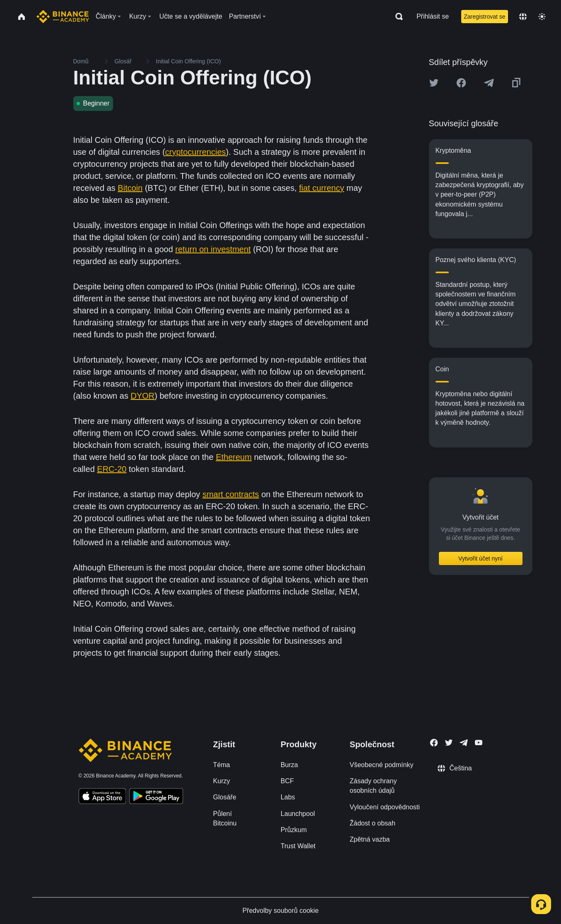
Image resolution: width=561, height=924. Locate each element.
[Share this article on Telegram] (489, 83)
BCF (287, 781)
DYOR (142, 396)
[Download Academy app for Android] (156, 797)
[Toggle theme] (542, 17)
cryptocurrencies (196, 152)
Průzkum (294, 830)
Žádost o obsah (373, 823)
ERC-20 (112, 469)
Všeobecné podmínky (382, 765)
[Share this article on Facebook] (461, 83)
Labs (288, 797)
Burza (289, 765)
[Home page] (63, 17)
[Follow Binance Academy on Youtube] (479, 742)
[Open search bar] (397, 17)
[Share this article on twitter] (434, 83)
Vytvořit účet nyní (480, 558)
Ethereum (234, 457)
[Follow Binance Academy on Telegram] (464, 743)
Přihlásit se (433, 16)
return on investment (213, 249)
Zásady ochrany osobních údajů (373, 786)
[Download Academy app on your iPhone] (102, 797)
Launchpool (298, 814)
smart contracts (231, 494)
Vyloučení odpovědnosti (385, 807)
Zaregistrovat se (484, 17)
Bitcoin (130, 188)
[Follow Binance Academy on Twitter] (449, 743)
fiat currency (321, 188)
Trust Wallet (298, 846)
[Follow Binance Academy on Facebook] (434, 743)
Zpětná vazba (370, 839)
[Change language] (523, 17)
